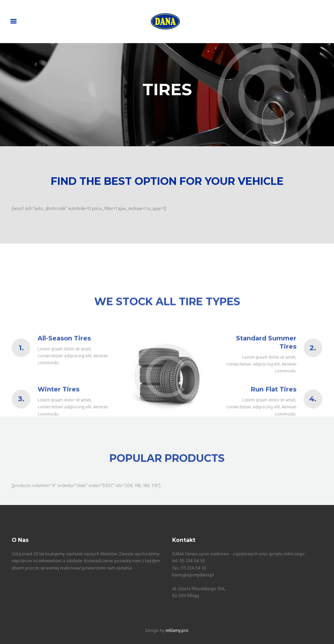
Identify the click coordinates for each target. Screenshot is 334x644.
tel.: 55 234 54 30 (189, 561)
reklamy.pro (177, 631)
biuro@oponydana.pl (193, 575)
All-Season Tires (64, 372)
